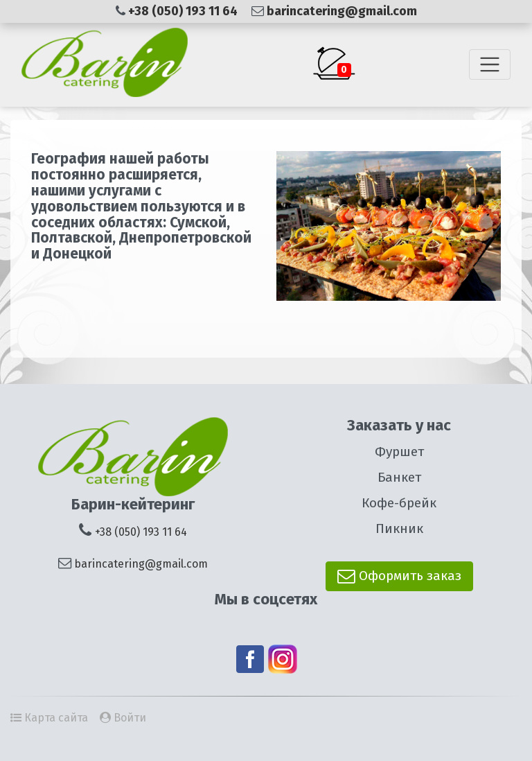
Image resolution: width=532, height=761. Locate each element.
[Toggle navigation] (490, 64)
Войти (130, 718)
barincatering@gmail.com (342, 11)
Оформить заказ (399, 576)
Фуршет (399, 452)
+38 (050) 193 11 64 (184, 11)
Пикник (399, 528)
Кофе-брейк (399, 503)
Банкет (399, 477)
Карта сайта (56, 718)
